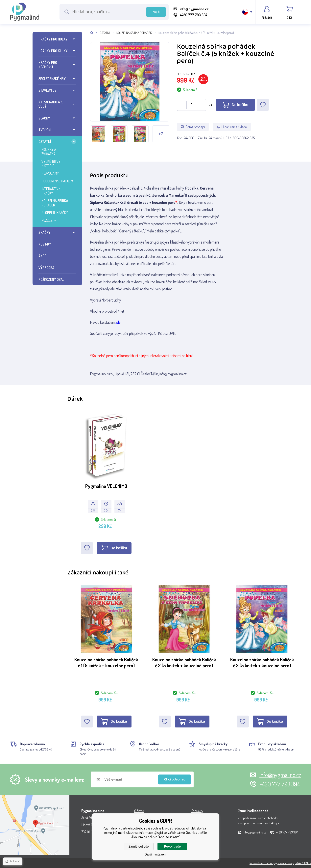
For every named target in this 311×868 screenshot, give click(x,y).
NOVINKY (45, 244)
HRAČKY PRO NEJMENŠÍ (48, 65)
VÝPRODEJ (46, 268)
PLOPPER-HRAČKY (55, 213)
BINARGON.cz (303, 863)
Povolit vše (172, 846)
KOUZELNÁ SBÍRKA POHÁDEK (55, 203)
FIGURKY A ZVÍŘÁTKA (49, 152)
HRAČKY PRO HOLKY (53, 39)
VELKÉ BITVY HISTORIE (51, 164)
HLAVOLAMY (50, 173)
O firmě (139, 811)
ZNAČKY (44, 232)
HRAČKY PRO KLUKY (53, 51)
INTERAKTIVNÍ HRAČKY (51, 191)
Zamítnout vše (139, 846)
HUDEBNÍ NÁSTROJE (56, 181)
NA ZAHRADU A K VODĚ (51, 104)
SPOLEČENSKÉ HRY (52, 79)
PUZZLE (47, 220)
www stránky (286, 863)
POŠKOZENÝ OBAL (51, 279)
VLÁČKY (44, 118)
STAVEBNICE (47, 90)
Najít (156, 12)
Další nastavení (155, 854)
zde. (118, 322)
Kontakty (197, 811)
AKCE (42, 256)
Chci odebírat (175, 779)
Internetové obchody (262, 863)
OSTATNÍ (45, 142)
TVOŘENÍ (45, 130)
